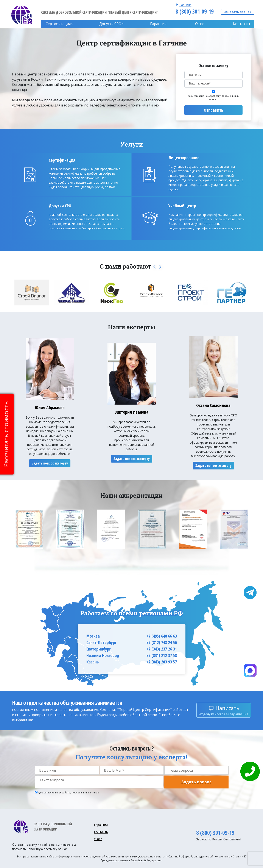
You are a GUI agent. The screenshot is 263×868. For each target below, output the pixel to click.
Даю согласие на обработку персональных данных (213, 98)
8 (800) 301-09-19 (195, 11)
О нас (200, 24)
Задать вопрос (196, 782)
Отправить (213, 110)
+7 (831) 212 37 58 (162, 655)
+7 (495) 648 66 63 (162, 636)
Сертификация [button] (58, 24)
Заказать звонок (238, 12)
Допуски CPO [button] (110, 24)
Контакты (241, 24)
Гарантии (158, 24)
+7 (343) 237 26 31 (162, 649)
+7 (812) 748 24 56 (162, 642)
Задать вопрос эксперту (50, 463)
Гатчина (185, 5)
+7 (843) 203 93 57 (162, 662)
